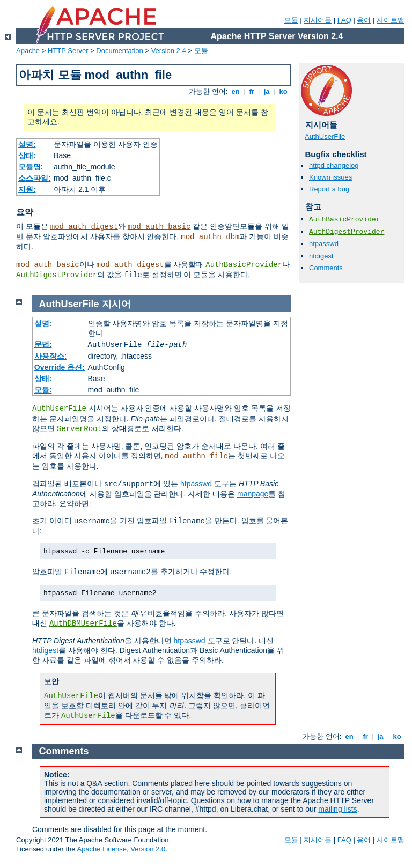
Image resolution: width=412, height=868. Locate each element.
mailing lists (337, 809)
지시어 (116, 304)
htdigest (321, 256)
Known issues (330, 177)
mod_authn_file (196, 456)
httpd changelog (334, 165)
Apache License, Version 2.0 (121, 849)
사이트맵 (391, 20)
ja (267, 91)
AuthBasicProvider (244, 265)
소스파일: (35, 178)
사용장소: (51, 356)
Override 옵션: (60, 367)
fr (252, 91)
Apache (28, 51)
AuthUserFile (325, 136)
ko (283, 91)
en (236, 91)
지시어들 (318, 20)
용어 (364, 20)
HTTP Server (68, 51)
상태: (27, 155)
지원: (27, 189)
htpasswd (324, 244)
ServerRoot (79, 429)
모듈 (291, 20)
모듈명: (31, 167)
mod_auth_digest (84, 227)
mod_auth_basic (159, 227)
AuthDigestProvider (57, 275)
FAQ (344, 20)
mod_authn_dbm (210, 237)
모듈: (43, 390)
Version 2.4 (169, 51)
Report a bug (329, 189)
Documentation (119, 51)
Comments (326, 268)
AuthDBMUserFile (83, 624)
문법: (43, 344)
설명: (27, 144)
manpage (253, 494)
